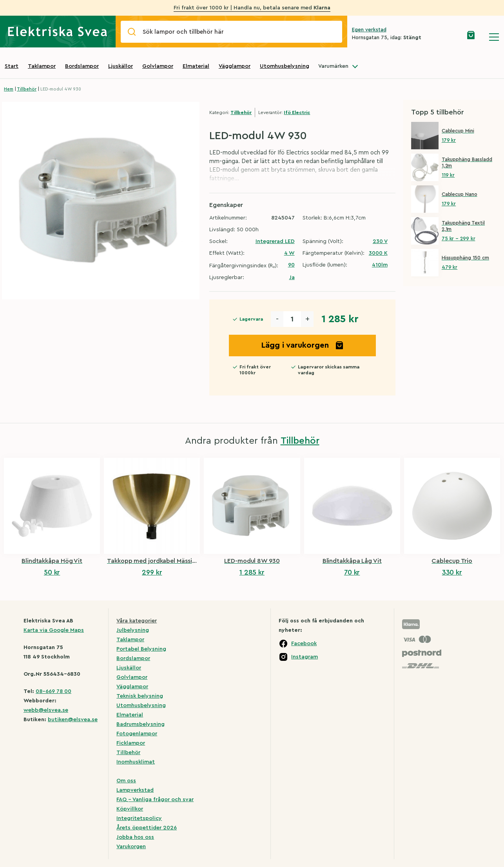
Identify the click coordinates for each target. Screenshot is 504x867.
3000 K (378, 253)
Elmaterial (196, 66)
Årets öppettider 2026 (147, 828)
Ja (292, 278)
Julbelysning (133, 630)
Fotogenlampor (137, 734)
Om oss (126, 781)
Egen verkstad (369, 30)
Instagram (305, 657)
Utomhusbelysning (285, 66)
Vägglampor (235, 66)
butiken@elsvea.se (73, 720)
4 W (289, 253)
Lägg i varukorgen (303, 345)
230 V (380, 241)
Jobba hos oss (135, 837)
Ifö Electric (297, 112)
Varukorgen (131, 847)
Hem (9, 89)
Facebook (304, 644)
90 (291, 265)
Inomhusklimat (136, 762)
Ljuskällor (121, 66)
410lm (380, 265)
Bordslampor (82, 66)
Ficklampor (131, 743)
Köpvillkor (130, 809)
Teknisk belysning (140, 696)
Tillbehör (27, 89)
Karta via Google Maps (54, 630)
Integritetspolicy (139, 818)
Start (12, 66)
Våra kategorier (137, 621)
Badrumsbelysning (141, 724)
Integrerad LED (275, 241)
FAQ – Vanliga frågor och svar (155, 800)
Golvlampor (158, 66)
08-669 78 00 (53, 691)
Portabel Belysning (141, 649)
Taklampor (42, 66)
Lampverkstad (135, 790)
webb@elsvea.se (46, 710)
